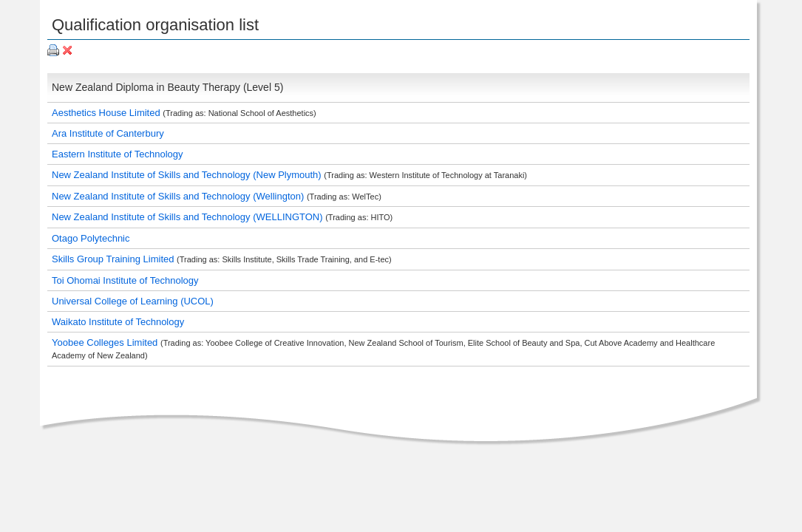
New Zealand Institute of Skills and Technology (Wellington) (179, 196)
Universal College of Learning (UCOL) (133, 301)
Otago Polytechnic (91, 238)
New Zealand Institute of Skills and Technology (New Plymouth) (188, 175)
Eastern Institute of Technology (118, 154)
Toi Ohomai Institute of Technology (125, 280)
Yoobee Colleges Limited (106, 342)
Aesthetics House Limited (107, 113)
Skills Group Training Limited (114, 259)
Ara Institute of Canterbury (108, 133)
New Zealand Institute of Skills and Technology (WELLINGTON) (188, 217)
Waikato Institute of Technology (118, 322)
